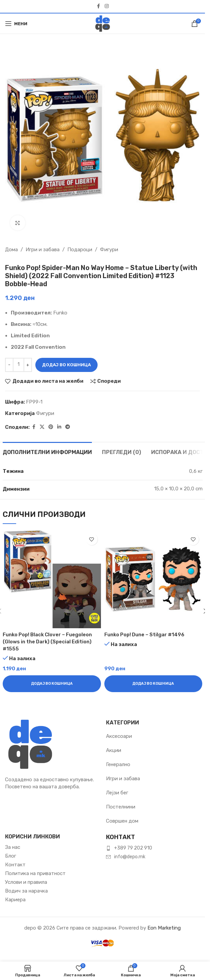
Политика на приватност (35, 873)
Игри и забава (43, 250)
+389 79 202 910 (133, 848)
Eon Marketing (164, 928)
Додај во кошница (66, 365)
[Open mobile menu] (16, 24)
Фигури (109, 250)
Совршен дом (122, 821)
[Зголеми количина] (28, 365)
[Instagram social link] (107, 6)
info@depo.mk (130, 857)
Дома (11, 250)
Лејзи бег (117, 793)
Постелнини (121, 807)
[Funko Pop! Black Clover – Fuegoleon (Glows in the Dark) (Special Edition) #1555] (52, 579)
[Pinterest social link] (51, 427)
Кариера (15, 900)
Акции (114, 750)
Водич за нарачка (26, 891)
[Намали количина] (9, 365)
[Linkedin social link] (59, 427)
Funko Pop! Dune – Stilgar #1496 (144, 635)
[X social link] (42, 427)
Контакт (15, 865)
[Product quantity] (19, 365)
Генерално (118, 764)
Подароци (80, 250)
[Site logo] (103, 23)
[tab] (47, 451)
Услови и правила (26, 882)
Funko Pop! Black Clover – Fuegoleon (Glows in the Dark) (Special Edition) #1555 (47, 642)
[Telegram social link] (68, 427)
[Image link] (30, 744)
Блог (11, 856)
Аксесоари (119, 736)
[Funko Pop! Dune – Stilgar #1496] (153, 579)
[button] (52, 684)
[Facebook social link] (99, 6)
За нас (13, 847)
